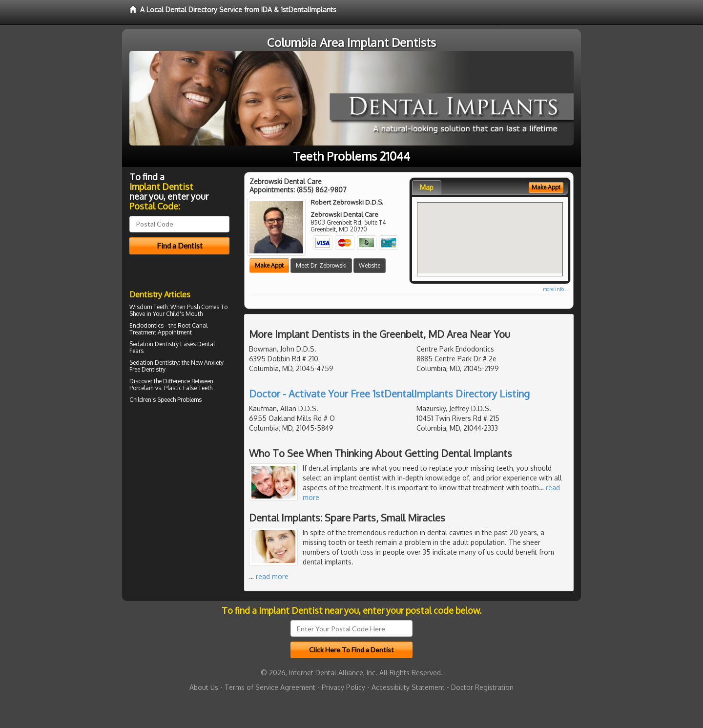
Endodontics (146, 325)
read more (272, 576)
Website (370, 265)
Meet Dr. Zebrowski (321, 265)
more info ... (556, 289)
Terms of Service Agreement (270, 687)
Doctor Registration (482, 687)
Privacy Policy (343, 687)
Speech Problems (179, 400)
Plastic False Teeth (188, 388)
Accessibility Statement (408, 687)
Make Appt (269, 265)
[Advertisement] (179, 491)
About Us (204, 687)
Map (427, 187)
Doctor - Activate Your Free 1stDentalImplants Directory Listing (389, 394)
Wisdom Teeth (148, 307)
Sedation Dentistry (154, 344)
